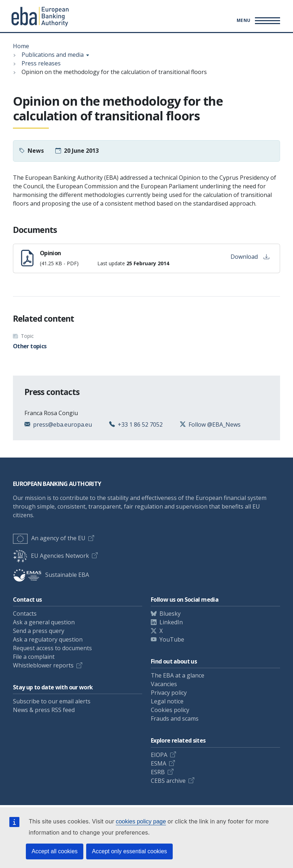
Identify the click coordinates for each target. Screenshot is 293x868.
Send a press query (39, 631)
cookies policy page (141, 821)
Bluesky (170, 614)
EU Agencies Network (51, 556)
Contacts (25, 614)
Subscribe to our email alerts (52, 701)
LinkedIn (171, 622)
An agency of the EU (49, 538)
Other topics (30, 346)
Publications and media (53, 55)
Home (21, 46)
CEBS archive (168, 781)
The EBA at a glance (178, 675)
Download (250, 257)
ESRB (158, 772)
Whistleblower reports (43, 665)
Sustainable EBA (51, 575)
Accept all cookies (55, 851)
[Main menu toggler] (257, 20)
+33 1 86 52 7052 (140, 424)
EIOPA (159, 755)
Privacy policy (169, 693)
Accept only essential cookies (129, 851)
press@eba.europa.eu (62, 424)
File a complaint (34, 657)
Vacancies (164, 684)
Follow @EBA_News (215, 424)
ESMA (159, 763)
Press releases (41, 63)
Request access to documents (52, 648)
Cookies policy (170, 710)
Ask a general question (44, 622)
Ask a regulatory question (48, 639)
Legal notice (167, 701)
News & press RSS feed (44, 710)
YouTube (172, 639)
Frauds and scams (175, 718)
